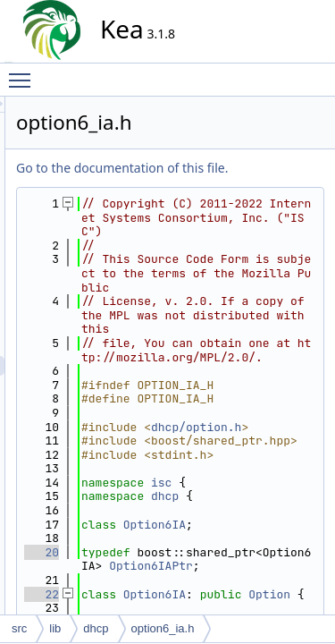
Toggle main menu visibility (24, 72)
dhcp (96, 628)
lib (55, 628)
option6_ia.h (163, 628)
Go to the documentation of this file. (242, 187)
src (19, 628)
